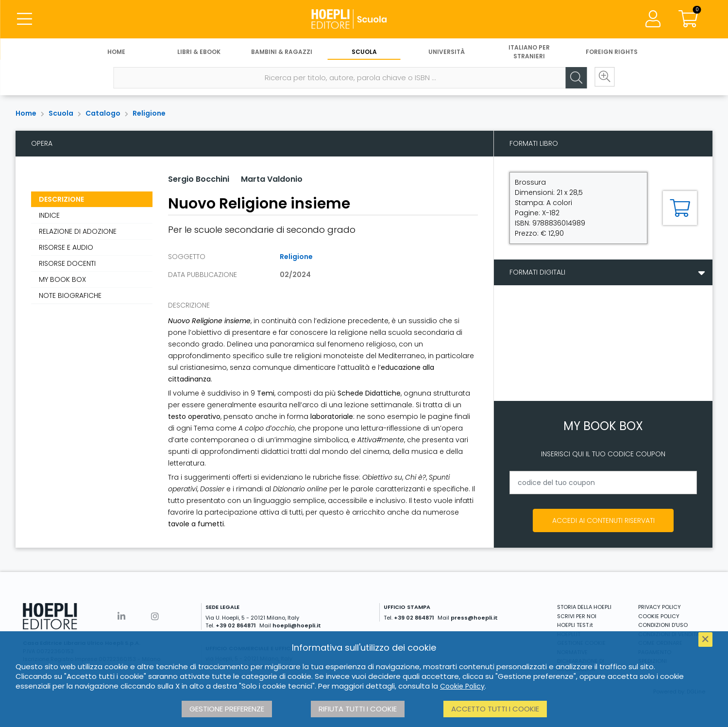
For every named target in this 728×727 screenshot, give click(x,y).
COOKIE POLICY (659, 616)
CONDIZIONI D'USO (663, 625)
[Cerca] (574, 78)
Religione (149, 113)
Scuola (364, 52)
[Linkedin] (121, 616)
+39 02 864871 (236, 625)
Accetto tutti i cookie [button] (495, 709)
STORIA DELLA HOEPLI (584, 607)
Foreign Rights (612, 52)
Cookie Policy (462, 686)
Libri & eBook (199, 52)
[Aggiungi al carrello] (680, 208)
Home (116, 52)
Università (447, 52)
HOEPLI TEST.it (575, 625)
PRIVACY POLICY (660, 607)
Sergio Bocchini (199, 179)
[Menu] (24, 19)
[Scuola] (364, 19)
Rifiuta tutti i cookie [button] (358, 709)
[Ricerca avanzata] (603, 78)
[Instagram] (155, 616)
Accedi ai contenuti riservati (603, 520)
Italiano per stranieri (529, 52)
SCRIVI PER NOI (577, 616)
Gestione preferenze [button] (227, 709)
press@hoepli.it (474, 618)
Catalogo (103, 113)
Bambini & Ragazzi (282, 52)
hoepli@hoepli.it (297, 625)
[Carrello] (688, 19)
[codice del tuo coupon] (603, 483)
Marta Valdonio (272, 179)
